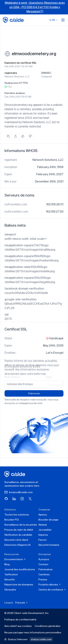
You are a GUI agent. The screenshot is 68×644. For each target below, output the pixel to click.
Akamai (43, 525)
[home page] (14, 20)
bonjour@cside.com (18, 492)
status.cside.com (41, 639)
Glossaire (10, 590)
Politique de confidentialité (20, 619)
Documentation (15, 559)
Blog (7, 564)
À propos (44, 559)
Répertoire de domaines (19, 585)
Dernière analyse (15, 93)
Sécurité (10, 579)
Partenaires (46, 569)
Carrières (44, 574)
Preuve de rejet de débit (19, 530)
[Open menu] (63, 20)
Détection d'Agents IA (17, 545)
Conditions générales (48, 626)
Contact (43, 564)
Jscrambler (45, 530)
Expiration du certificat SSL (20, 63)
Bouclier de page (48, 520)
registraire (11, 73)
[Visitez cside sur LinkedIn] (14, 499)
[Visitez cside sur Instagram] (22, 499)
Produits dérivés (50, 585)
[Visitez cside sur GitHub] (6, 499)
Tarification (11, 574)
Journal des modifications (20, 569)
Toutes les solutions (17, 515)
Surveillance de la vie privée (21, 525)
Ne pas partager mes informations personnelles (33, 632)
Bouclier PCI (12, 520)
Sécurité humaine (49, 545)
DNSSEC (46, 73)
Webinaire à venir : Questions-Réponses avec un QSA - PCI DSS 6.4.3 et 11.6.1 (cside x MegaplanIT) (35, 7)
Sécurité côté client (16, 540)
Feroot (43, 540)
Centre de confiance (52, 590)
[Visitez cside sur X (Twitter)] (30, 499)
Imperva (43, 535)
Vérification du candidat (18, 535)
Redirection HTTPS (16, 83)
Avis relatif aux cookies (18, 626)
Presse (43, 579)
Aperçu (43, 515)
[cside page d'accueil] (15, 474)
